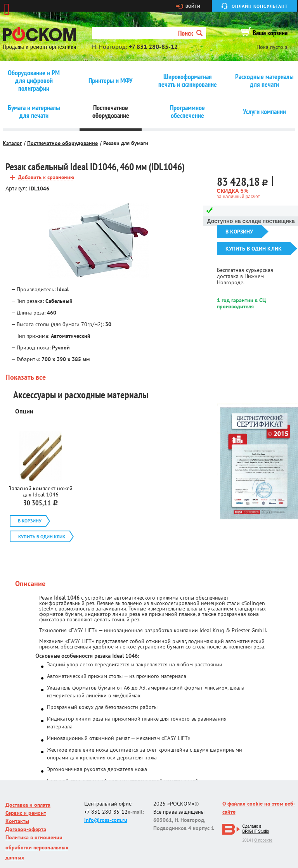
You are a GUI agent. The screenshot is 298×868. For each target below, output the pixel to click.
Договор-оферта (26, 829)
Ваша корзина (270, 33)
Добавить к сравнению (46, 177)
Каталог (12, 143)
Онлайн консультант (260, 6)
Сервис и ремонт (26, 813)
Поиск (190, 33)
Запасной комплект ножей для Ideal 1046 (41, 491)
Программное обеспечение (187, 112)
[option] (99, 240)
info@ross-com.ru (106, 820)
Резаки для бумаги (126, 143)
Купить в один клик (254, 249)
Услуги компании (264, 112)
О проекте (263, 840)
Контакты (17, 821)
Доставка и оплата (28, 805)
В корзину (239, 232)
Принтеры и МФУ (111, 81)
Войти (193, 6)
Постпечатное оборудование (111, 112)
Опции (24, 411)
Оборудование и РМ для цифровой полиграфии (34, 81)
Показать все (26, 378)
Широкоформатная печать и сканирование (188, 81)
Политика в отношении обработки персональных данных (37, 847)
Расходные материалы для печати (264, 81)
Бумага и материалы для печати (34, 112)
